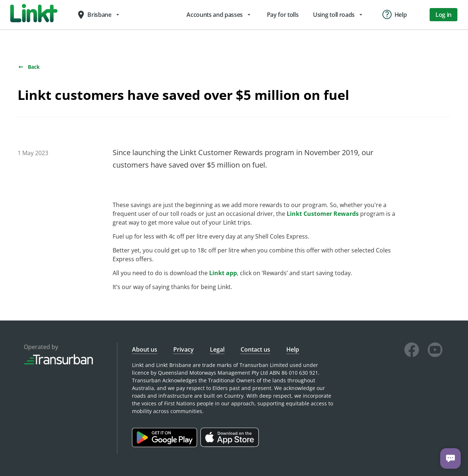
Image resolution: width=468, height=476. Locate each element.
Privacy (184, 349)
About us (145, 349)
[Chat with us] (450, 458)
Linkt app (223, 273)
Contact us (255, 349)
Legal (217, 349)
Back (29, 67)
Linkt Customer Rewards (323, 214)
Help (293, 349)
